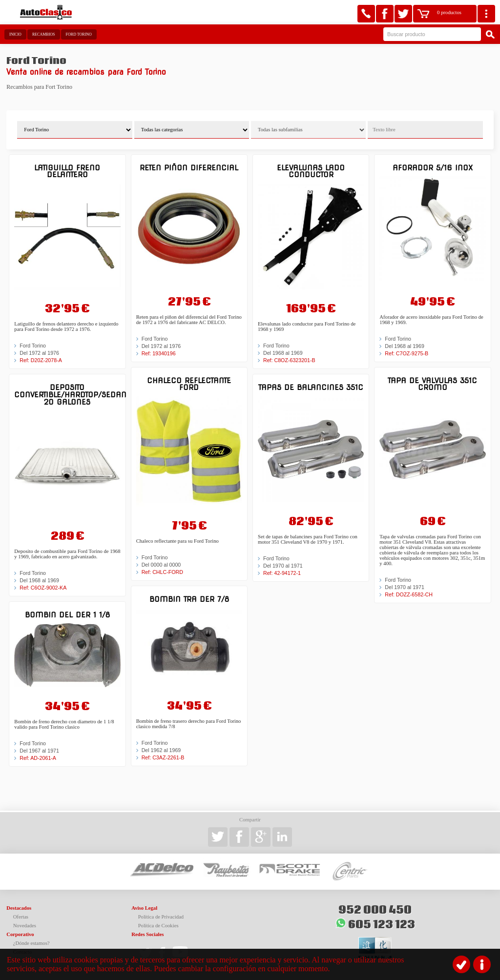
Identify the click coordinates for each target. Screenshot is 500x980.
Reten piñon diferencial (189, 168)
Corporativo (20, 934)
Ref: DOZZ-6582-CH (409, 594)
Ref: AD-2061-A (38, 758)
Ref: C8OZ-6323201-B (289, 360)
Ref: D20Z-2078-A (41, 360)
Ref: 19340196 (159, 353)
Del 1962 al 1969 (161, 750)
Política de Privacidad (161, 917)
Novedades (25, 926)
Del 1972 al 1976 (39, 353)
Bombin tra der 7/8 (189, 599)
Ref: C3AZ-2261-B (163, 757)
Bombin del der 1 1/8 (67, 615)
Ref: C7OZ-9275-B (406, 353)
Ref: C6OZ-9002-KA (43, 588)
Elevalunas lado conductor (311, 171)
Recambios (44, 34)
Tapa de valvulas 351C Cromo (432, 384)
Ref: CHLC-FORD (162, 572)
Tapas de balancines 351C (311, 387)
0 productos (449, 12)
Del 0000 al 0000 (161, 565)
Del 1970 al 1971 (283, 566)
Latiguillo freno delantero (67, 171)
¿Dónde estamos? (31, 943)
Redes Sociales (147, 934)
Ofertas (21, 917)
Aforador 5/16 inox (433, 168)
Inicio (15, 34)
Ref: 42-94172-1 (282, 573)
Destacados (19, 908)
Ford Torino (79, 34)
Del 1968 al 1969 (39, 580)
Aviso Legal (144, 908)
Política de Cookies (158, 926)
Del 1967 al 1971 (39, 751)
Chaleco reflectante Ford (189, 384)
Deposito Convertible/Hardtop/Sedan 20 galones (67, 394)
